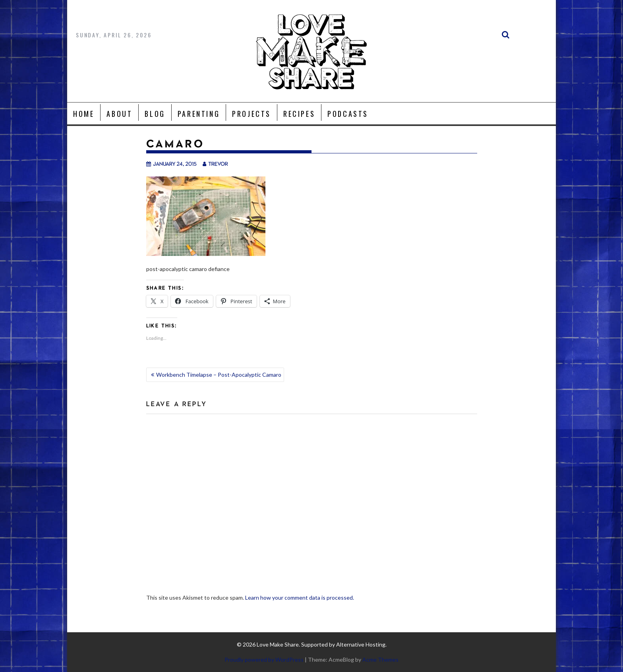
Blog (155, 114)
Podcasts (348, 114)
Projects (252, 114)
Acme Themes (380, 659)
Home (84, 114)
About (119, 114)
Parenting (199, 114)
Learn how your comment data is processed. (300, 597)
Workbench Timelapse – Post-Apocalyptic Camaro (219, 375)
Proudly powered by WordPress (264, 659)
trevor (215, 164)
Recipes (299, 114)
